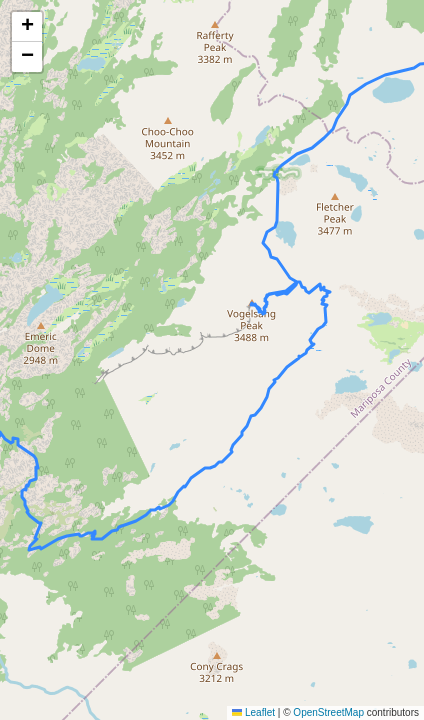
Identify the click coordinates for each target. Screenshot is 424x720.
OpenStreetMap (328, 712)
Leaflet (253, 712)
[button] (27, 27)
